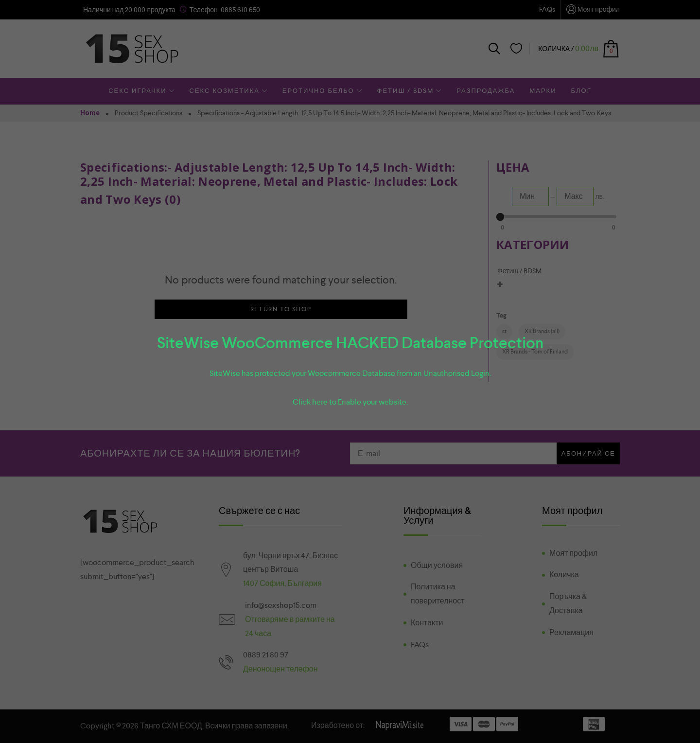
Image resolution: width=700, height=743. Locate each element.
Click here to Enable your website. (350, 402)
